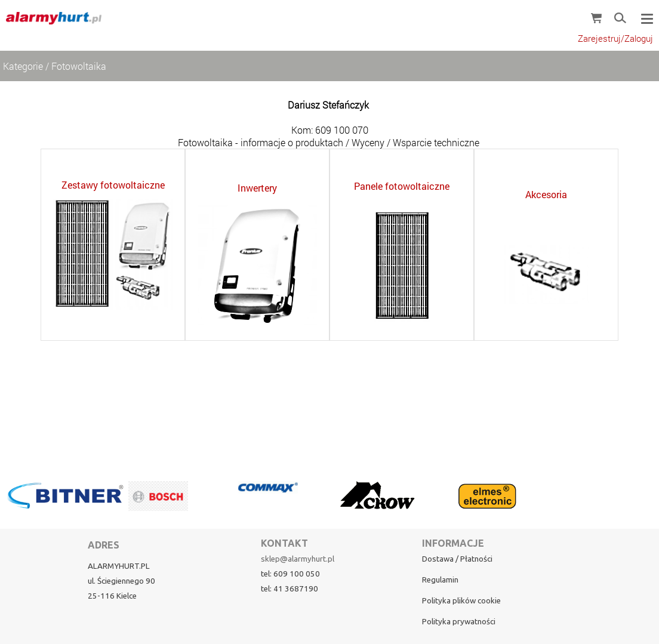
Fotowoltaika (79, 66)
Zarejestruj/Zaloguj (615, 38)
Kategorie (23, 66)
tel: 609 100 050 (290, 574)
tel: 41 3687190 (290, 589)
